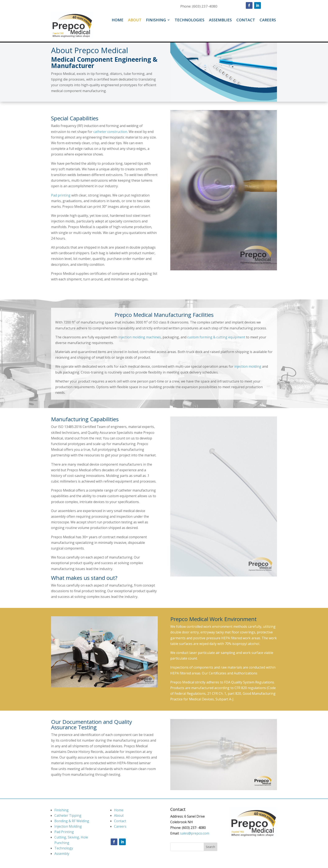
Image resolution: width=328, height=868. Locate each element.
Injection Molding (68, 826)
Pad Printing (64, 832)
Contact (246, 20)
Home (118, 20)
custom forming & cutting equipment (216, 337)
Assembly (62, 854)
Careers (268, 20)
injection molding (248, 366)
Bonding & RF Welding (72, 821)
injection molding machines (140, 337)
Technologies (190, 20)
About (135, 20)
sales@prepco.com (195, 833)
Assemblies (220, 20)
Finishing (156, 20)
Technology (64, 848)
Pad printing (61, 195)
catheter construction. (111, 132)
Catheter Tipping (68, 815)
